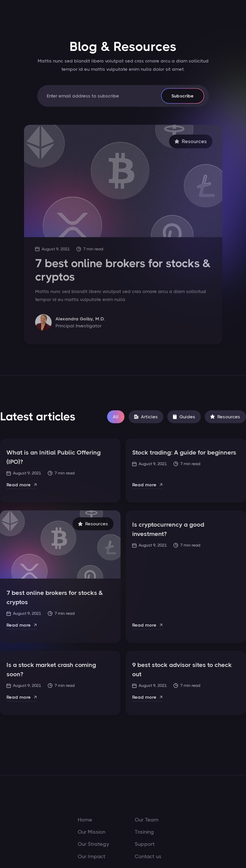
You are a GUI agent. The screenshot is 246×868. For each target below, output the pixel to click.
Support (145, 844)
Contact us (148, 857)
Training (144, 832)
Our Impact (92, 857)
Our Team (147, 820)
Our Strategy (93, 844)
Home (85, 820)
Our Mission (92, 832)
